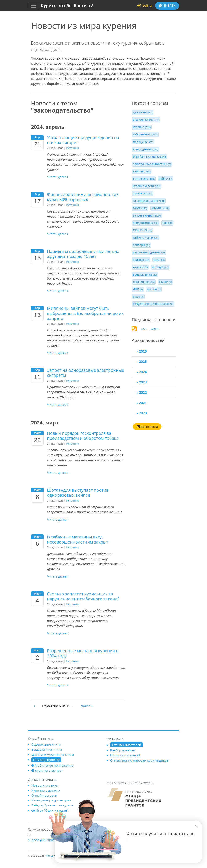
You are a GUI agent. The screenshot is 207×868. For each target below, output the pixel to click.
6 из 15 (57, 706)
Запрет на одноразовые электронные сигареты (86, 373)
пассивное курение (149, 252)
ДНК (138, 289)
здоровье (143, 112)
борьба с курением (149, 157)
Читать (167, 6)
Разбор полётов (122, 750)
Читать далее (58, 177)
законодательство (149, 201)
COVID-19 (142, 230)
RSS (144, 329)
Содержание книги (46, 744)
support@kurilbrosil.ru (45, 840)
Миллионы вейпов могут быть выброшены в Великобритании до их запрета (85, 313)
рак (167, 223)
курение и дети (147, 186)
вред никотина (146, 223)
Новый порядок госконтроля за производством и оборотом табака (83, 436)
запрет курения (147, 215)
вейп (165, 179)
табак (140, 208)
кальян (140, 267)
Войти (145, 6)
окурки (165, 282)
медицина (143, 142)
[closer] (196, 826)
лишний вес (144, 282)
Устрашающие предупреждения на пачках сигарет (83, 140)
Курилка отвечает (47, 770)
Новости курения (45, 785)
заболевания (145, 134)
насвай (154, 289)
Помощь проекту (46, 760)
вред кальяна (145, 274)
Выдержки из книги (47, 749)
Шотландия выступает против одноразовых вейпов (78, 493)
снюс (138, 297)
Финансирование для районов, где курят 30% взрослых (83, 197)
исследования (146, 120)
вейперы (141, 245)
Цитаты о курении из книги (53, 754)
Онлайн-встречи (44, 795)
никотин (160, 208)
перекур (160, 267)
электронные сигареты (152, 164)
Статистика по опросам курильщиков (139, 760)
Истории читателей (125, 755)
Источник (72, 148)
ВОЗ (159, 260)
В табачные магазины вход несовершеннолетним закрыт (78, 539)
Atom (155, 329)
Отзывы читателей (126, 745)
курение (142, 127)
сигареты (143, 193)
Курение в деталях (46, 790)
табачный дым (146, 238)
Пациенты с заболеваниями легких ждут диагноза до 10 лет (83, 254)
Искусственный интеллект (153, 304)
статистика (144, 179)
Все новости (147, 427)
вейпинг (142, 171)
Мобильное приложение (52, 765)
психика (141, 260)
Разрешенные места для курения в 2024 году (83, 653)
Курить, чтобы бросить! (67, 6)
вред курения (145, 149)
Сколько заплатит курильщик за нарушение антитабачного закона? (83, 596)
